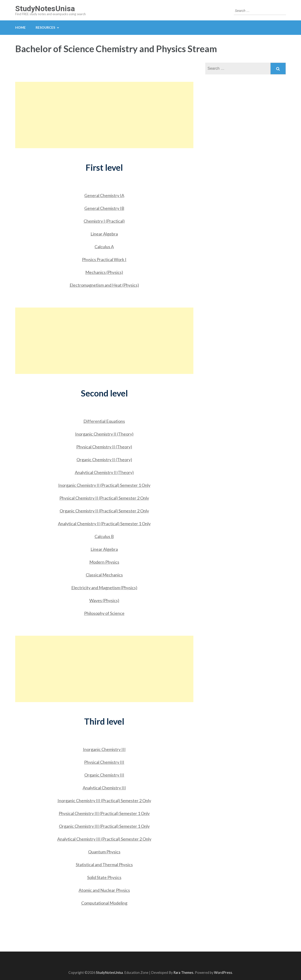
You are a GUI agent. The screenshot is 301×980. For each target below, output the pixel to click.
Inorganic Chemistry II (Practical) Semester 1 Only (104, 485)
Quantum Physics (104, 852)
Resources (45, 27)
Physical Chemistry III (104, 762)
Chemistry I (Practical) (104, 221)
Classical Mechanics (104, 575)
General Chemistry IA (104, 195)
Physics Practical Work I (104, 259)
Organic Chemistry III (104, 775)
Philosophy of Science (104, 613)
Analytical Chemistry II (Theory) (104, 472)
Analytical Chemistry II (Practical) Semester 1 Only (104, 524)
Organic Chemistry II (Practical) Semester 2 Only (104, 511)
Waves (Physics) (104, 600)
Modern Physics (104, 562)
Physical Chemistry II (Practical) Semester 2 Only (104, 498)
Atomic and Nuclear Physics (104, 890)
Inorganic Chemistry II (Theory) (104, 434)
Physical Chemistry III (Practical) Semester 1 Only (104, 813)
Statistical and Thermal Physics (104, 865)
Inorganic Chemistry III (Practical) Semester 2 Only (104, 801)
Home (20, 27)
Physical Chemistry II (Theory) (104, 447)
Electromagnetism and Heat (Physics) (104, 285)
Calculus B (104, 536)
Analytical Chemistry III (104, 788)
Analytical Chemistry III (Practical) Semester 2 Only (104, 839)
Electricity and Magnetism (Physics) (104, 588)
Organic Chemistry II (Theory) (104, 460)
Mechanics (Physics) (104, 272)
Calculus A (104, 247)
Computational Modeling (104, 903)
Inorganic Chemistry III (104, 749)
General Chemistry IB (104, 208)
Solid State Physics (104, 877)
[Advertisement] (104, 115)
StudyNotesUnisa (45, 9)
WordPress (223, 973)
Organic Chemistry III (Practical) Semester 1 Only (104, 826)
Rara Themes (183, 973)
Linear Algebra (104, 234)
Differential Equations (104, 421)
